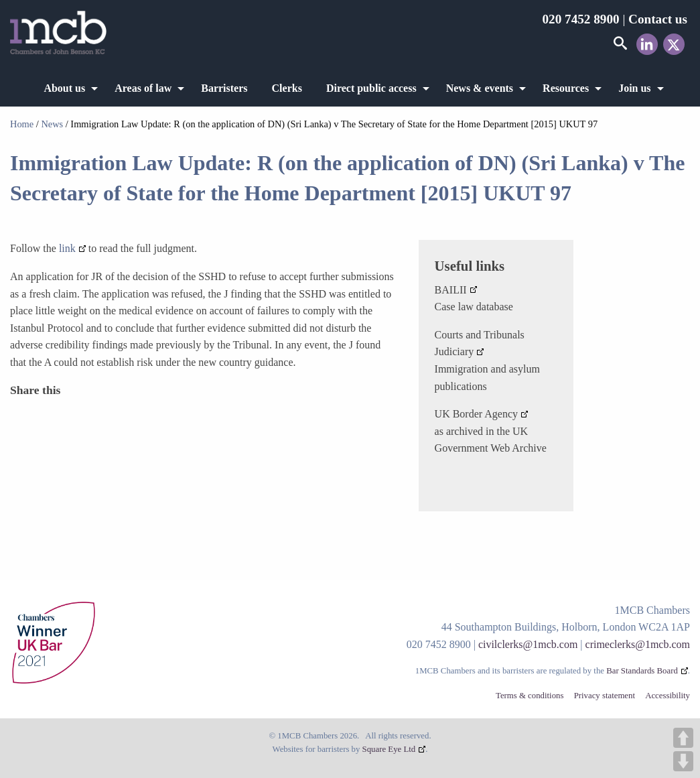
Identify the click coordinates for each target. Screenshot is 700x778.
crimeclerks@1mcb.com (638, 644)
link (67, 248)
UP (683, 738)
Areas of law (143, 88)
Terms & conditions (530, 696)
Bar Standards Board (642, 671)
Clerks (287, 88)
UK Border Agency (476, 414)
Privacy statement (605, 696)
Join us (634, 88)
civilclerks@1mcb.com (528, 644)
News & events (480, 88)
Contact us (658, 19)
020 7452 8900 (580, 19)
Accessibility (668, 696)
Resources (566, 88)
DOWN (683, 761)
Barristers (224, 88)
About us (64, 88)
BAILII (451, 290)
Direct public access (371, 88)
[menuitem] (67, 88)
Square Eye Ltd (389, 749)
